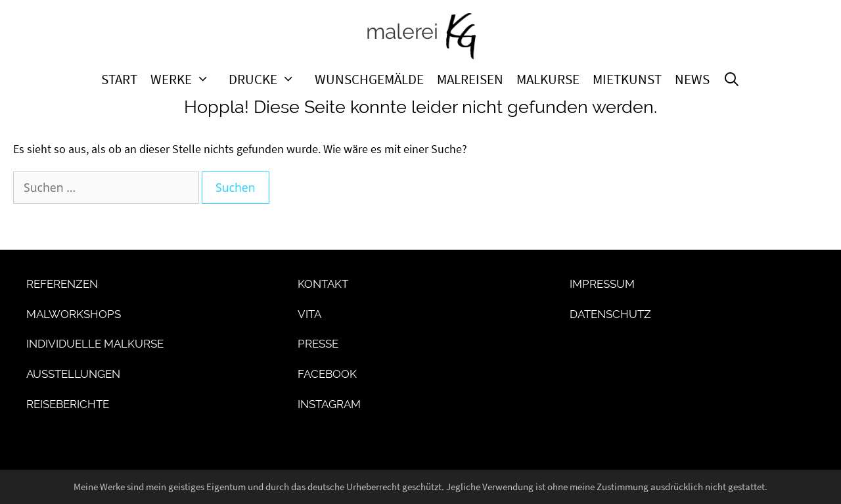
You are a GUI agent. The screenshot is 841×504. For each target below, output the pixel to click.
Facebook (327, 374)
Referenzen (62, 284)
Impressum (602, 284)
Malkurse (548, 80)
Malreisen (470, 80)
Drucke (268, 80)
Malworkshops (74, 314)
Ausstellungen (73, 374)
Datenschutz (610, 314)
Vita (309, 314)
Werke (187, 80)
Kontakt (323, 284)
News (692, 80)
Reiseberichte (68, 404)
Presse (318, 344)
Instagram (329, 404)
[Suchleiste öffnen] (732, 80)
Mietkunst (627, 80)
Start (119, 80)
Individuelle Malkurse (95, 344)
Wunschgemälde (369, 80)
